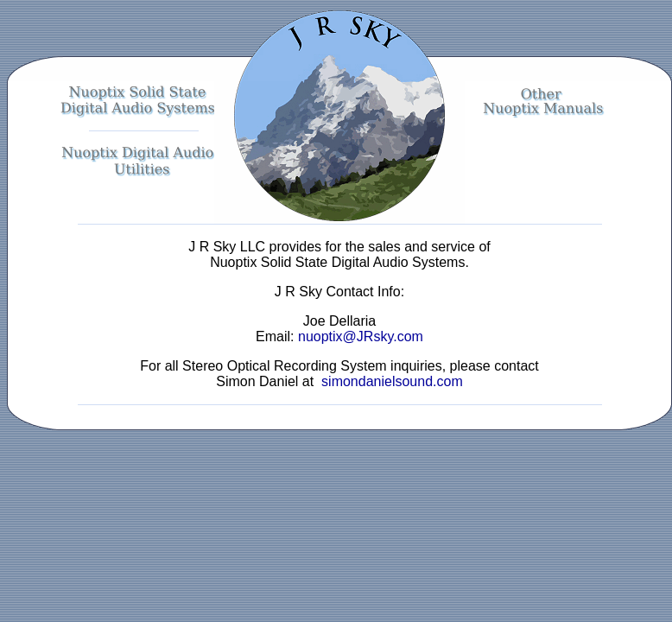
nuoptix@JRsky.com (361, 336)
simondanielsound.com (390, 381)
